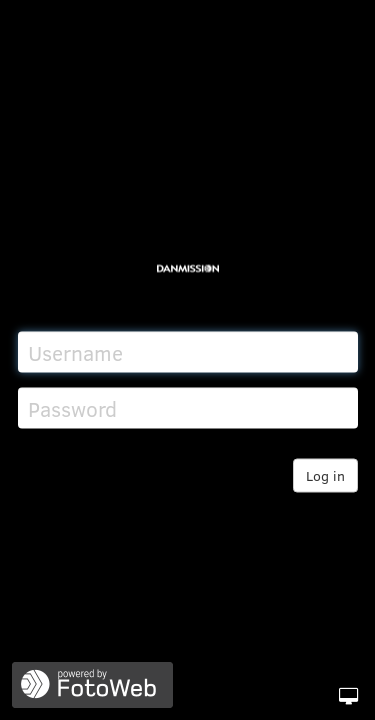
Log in (325, 475)
